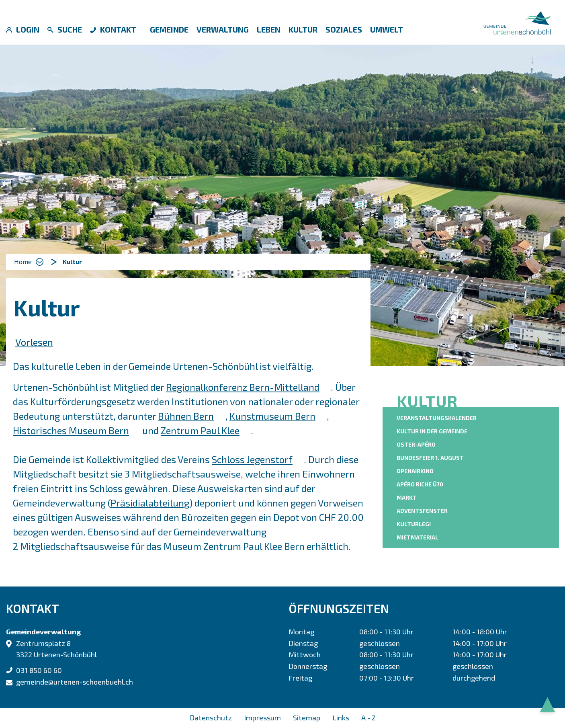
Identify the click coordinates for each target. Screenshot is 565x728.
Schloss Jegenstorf (258, 459)
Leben (269, 29)
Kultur (303, 29)
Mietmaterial (418, 537)
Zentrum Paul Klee (206, 430)
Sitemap (307, 718)
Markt (407, 497)
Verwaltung (223, 29)
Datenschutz (211, 718)
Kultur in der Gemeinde (432, 431)
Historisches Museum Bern (77, 430)
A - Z (368, 718)
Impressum (262, 718)
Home (23, 261)
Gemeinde (169, 29)
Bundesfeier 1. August (430, 458)
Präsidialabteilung (150, 503)
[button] (72, 262)
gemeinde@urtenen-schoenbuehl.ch (75, 682)
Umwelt (387, 29)
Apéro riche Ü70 (420, 484)
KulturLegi (414, 524)
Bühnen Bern (191, 416)
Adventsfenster (422, 511)
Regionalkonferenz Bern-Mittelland (248, 387)
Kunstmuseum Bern (278, 416)
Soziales (344, 29)
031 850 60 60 (39, 670)
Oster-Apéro (416, 444)
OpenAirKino (415, 471)
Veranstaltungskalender (437, 418)
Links (341, 718)
